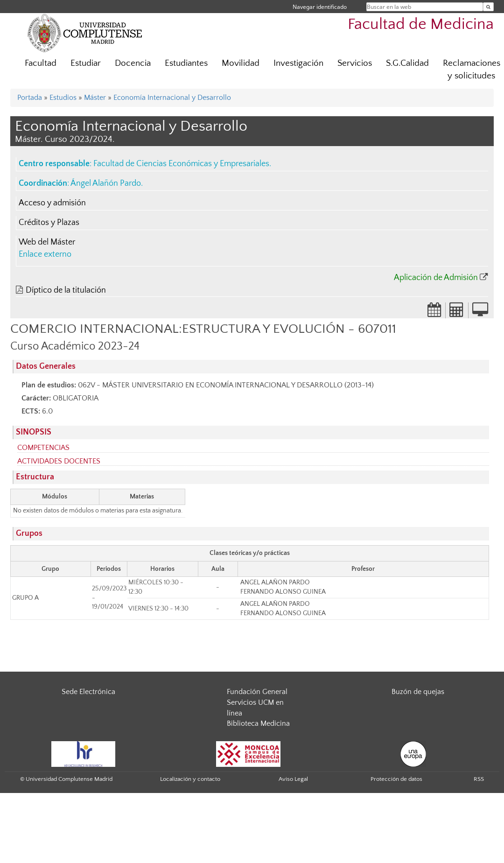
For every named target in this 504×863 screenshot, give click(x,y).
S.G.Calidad (407, 63)
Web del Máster (47, 242)
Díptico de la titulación (66, 290)
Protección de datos (396, 779)
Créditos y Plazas (49, 223)
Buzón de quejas (418, 692)
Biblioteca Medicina (258, 723)
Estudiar (86, 63)
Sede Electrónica (88, 692)
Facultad (41, 63)
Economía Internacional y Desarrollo (172, 98)
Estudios (63, 98)
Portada (30, 98)
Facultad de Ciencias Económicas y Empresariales (181, 164)
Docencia (133, 63)
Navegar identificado (320, 7)
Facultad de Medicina (421, 25)
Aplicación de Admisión (436, 278)
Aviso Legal (293, 779)
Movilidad (241, 63)
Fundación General (257, 692)
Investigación (298, 63)
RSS (479, 779)
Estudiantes (186, 63)
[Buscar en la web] (488, 7)
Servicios (355, 63)
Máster (95, 98)
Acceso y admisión (52, 203)
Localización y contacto (190, 779)
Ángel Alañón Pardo (106, 183)
